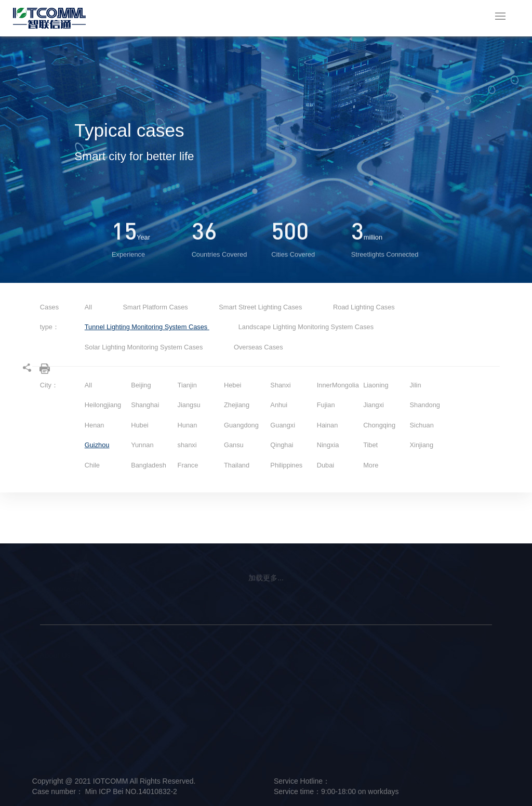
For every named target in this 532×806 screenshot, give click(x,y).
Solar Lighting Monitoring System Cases (145, 347)
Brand (48, 685)
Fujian (326, 405)
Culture (49, 698)
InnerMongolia (338, 385)
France (188, 465)
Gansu (234, 445)
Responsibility (58, 725)
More (371, 465)
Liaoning (376, 385)
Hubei (139, 425)
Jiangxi (374, 405)
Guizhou (97, 445)
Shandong (425, 405)
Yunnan (142, 445)
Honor (48, 738)
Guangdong (241, 425)
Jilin (416, 385)
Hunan (188, 425)
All (88, 307)
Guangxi (283, 425)
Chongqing (379, 425)
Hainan (328, 425)
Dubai (325, 465)
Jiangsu (189, 405)
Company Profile (62, 672)
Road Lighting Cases (364, 307)
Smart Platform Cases (157, 307)
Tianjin (187, 385)
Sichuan (422, 425)
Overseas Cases (258, 347)
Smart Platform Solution (222, 698)
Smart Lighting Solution (222, 685)
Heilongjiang (103, 405)
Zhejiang (237, 405)
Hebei (232, 385)
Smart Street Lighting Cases (261, 307)
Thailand (237, 465)
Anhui (279, 405)
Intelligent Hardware (131, 685)
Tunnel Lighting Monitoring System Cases (147, 327)
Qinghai (282, 445)
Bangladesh (149, 465)
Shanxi (280, 385)
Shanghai (145, 405)
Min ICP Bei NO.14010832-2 (130, 791)
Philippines (286, 465)
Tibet (370, 445)
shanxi (187, 445)
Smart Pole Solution (217, 672)
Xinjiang (422, 445)
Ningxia (328, 445)
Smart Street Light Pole (136, 672)
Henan (95, 425)
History (49, 712)
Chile (92, 465)
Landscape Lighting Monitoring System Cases (306, 327)
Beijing (141, 385)
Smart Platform (125, 698)
